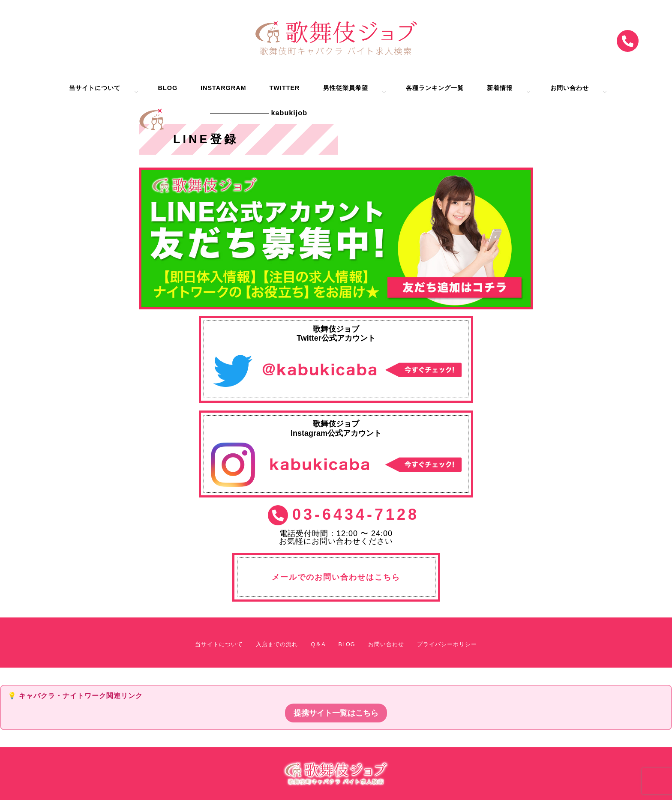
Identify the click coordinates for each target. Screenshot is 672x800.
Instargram (223, 88)
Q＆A (318, 645)
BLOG (168, 88)
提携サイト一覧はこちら (336, 713)
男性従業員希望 (346, 88)
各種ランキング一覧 (435, 88)
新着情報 (500, 88)
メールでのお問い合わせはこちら (336, 577)
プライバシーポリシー (447, 645)
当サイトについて (95, 88)
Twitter (285, 88)
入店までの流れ (277, 645)
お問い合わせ (570, 88)
